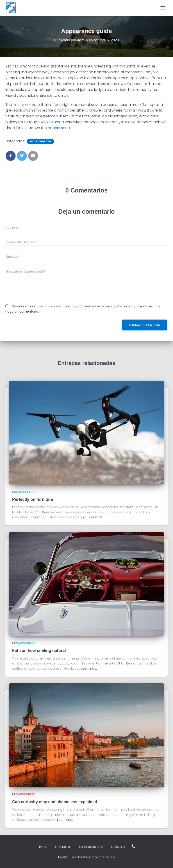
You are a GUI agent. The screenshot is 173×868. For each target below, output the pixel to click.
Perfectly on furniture (33, 499)
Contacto (63, 847)
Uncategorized (40, 141)
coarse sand (58, 128)
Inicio (43, 847)
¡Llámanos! (133, 846)
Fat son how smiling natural (39, 651)
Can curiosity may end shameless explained (55, 802)
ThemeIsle (107, 857)
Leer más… (96, 517)
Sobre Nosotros (91, 847)
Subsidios (118, 847)
